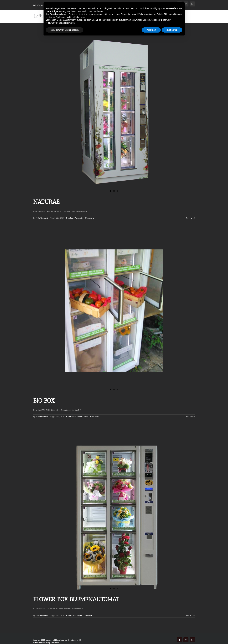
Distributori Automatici (75, 218)
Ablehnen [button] (151, 30)
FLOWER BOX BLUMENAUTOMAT (76, 599)
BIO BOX (44, 401)
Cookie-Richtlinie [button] (84, 11)
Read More (190, 218)
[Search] (190, 16)
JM (80, 640)
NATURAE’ (47, 202)
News (86, 417)
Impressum (55, 643)
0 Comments (90, 218)
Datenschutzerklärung (41, 643)
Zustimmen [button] (172, 30)
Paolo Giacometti (42, 218)
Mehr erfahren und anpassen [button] (65, 30)
